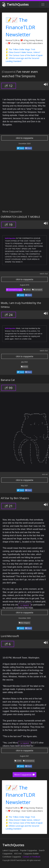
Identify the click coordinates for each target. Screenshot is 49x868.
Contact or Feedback (31, 857)
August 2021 (24, 756)
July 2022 (24, 362)
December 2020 (25, 144)
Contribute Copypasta (12, 857)
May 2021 (24, 486)
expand (25, 605)
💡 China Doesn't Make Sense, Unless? (23, 52)
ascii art (45, 474)
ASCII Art (18, 854)
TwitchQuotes (16, 5)
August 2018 (24, 285)
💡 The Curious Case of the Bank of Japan (24, 55)
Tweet (21, 148)
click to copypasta (24, 138)
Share (28, 148)
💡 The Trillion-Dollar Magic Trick (20, 49)
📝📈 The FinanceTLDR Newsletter (20, 27)
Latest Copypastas (10, 850)
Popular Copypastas (29, 850)
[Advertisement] (24, 182)
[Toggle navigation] (43, 4)
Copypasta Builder (31, 854)
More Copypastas (24, 775)
